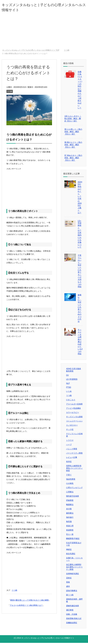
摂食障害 (70, 501)
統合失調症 (71, 555)
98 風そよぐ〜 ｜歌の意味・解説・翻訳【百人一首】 (73, 146)
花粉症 (69, 579)
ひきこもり (71, 401)
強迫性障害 (71, 480)
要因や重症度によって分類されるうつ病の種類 (29, 601)
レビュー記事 (72, 458)
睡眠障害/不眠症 (73, 540)
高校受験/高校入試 (74, 620)
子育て (69, 476)
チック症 (70, 431)
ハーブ (69, 446)
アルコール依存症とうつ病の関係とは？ (26, 606)
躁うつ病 (70, 596)
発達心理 (70, 527)
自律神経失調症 (73, 575)
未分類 (69, 510)
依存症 (69, 463)
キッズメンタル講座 (74, 418)
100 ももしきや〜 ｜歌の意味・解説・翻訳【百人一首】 (73, 120)
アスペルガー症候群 (74, 405)
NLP (68, 385)
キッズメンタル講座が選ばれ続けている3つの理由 (80, 343)
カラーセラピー (73, 414)
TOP (31, 51)
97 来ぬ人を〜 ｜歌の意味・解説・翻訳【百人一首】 (73, 159)
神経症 (69, 551)
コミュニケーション (74, 422)
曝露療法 (70, 506)
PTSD (69, 388)
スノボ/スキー (72, 426)
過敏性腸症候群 (73, 607)
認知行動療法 (72, 592)
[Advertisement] (44, 33)
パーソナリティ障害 (74, 454)
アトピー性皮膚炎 (73, 409)
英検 (68, 583)
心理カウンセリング (74, 489)
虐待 (68, 588)
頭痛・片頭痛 (72, 615)
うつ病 (10, 93)
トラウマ (70, 442)
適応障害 (70, 611)
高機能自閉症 (72, 624)
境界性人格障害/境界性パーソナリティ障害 (74, 469)
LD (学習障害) (72, 380)
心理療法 (70, 493)
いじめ (69, 392)
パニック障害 (72, 450)
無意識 (69, 523)
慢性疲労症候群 (73, 497)
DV (67, 376)
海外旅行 (70, 518)
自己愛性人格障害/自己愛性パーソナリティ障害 (74, 568)
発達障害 (70, 531)
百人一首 (70, 535)
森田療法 (70, 514)
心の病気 (70, 485)
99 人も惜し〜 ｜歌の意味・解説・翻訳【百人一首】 (73, 133)
